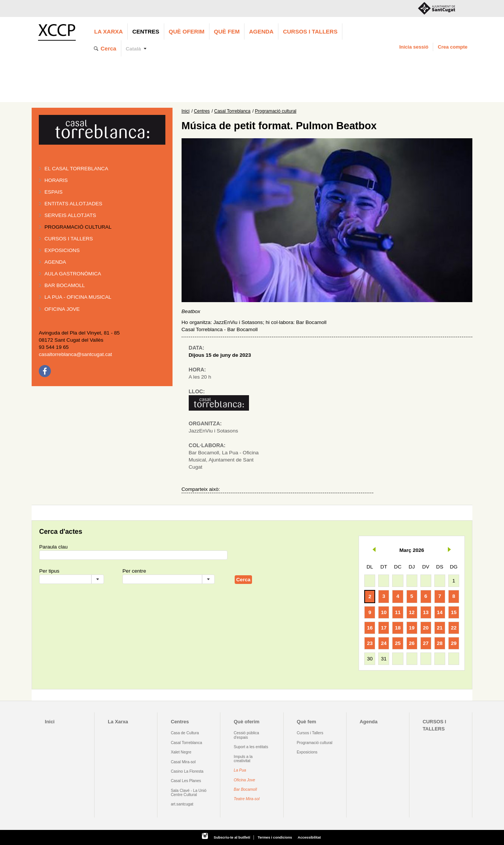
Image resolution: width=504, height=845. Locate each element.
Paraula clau (53, 547)
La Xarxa (108, 31)
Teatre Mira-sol (247, 799)
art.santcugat (182, 804)
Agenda (261, 31)
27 (426, 643)
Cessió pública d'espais (247, 735)
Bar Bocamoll (245, 789)
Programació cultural (78, 227)
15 (454, 612)
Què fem (227, 31)
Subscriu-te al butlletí (232, 837)
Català (134, 49)
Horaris (56, 180)
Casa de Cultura (185, 733)
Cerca (108, 48)
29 (454, 643)
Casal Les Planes (186, 781)
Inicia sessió (414, 47)
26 (412, 643)
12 (412, 612)
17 (384, 628)
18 (398, 628)
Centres (146, 31)
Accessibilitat (309, 837)
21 (440, 628)
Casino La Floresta (187, 771)
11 (398, 612)
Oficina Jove (62, 309)
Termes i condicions (275, 837)
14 (440, 612)
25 (398, 643)
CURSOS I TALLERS (310, 31)
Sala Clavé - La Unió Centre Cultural (189, 793)
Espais (53, 192)
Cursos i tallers (69, 239)
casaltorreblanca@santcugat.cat (75, 354)
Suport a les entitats (251, 747)
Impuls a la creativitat (243, 759)
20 (426, 628)
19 (412, 628)
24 (384, 643)
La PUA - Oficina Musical (78, 297)
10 (384, 612)
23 (370, 643)
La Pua (240, 770)
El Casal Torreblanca (76, 169)
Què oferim (187, 31)
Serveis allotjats (70, 215)
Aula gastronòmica (73, 274)
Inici (186, 111)
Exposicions (62, 250)
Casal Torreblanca (233, 111)
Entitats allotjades (73, 204)
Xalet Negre (181, 752)
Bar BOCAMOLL (65, 285)
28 (440, 643)
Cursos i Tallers (310, 733)
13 (426, 612)
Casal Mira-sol (183, 762)
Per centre (134, 571)
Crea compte (453, 47)
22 (454, 628)
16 (370, 628)
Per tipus (49, 571)
